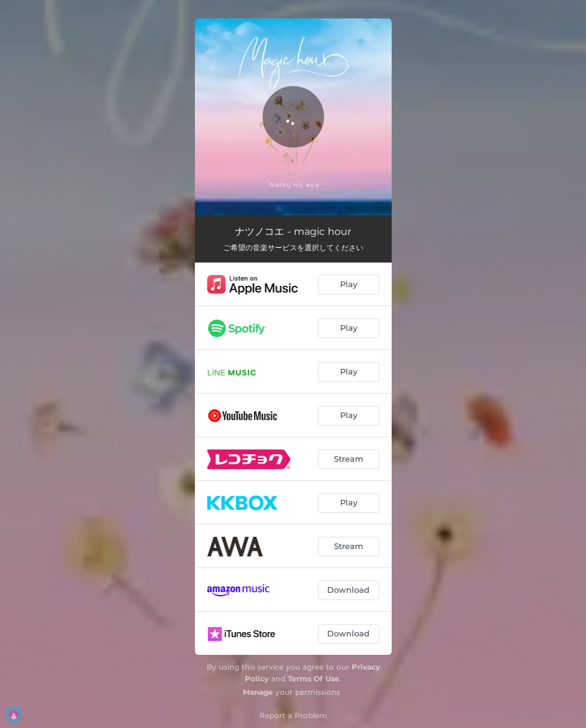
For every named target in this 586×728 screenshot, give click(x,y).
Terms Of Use (314, 679)
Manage (258, 692)
